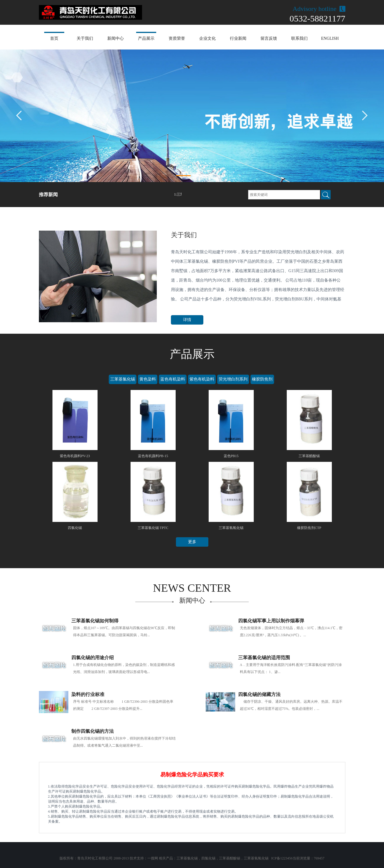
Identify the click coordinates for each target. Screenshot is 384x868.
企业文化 (207, 38)
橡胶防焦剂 (262, 379)
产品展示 (146, 38)
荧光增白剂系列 (233, 379)
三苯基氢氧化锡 (256, 858)
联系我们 (299, 38)
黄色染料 (148, 379)
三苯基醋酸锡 (230, 858)
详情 (187, 320)
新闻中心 (116, 38)
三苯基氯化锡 (123, 379)
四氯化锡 (208, 858)
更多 (192, 542)
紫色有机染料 (202, 379)
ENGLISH (330, 38)
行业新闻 (238, 38)
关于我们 (85, 38)
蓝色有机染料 (173, 379)
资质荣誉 (177, 38)
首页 (54, 38)
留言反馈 (269, 38)
